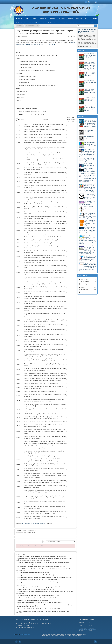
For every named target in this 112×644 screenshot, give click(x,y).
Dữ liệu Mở (70, 18)
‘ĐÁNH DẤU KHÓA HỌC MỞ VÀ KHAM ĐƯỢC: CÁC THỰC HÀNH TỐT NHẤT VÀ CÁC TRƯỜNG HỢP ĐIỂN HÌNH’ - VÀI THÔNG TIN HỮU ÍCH (87, 250)
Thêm (86, 18)
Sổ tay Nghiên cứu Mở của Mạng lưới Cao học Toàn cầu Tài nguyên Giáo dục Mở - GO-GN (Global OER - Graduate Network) (87, 124)
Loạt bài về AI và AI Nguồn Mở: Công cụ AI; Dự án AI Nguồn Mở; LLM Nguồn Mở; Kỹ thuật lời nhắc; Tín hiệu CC (87, 171)
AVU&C (94, 18)
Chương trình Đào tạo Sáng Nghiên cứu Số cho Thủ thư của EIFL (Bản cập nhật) (37, 603)
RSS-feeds (91, 631)
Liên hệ (91, 625)
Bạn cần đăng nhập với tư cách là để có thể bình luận (36, 546)
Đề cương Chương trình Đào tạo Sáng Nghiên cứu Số (30, 600)
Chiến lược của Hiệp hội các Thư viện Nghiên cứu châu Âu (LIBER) (34, 598)
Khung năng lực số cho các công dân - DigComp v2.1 (34, 523)
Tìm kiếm (81, 631)
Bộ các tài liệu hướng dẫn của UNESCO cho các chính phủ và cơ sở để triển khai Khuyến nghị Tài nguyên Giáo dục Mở (87, 179)
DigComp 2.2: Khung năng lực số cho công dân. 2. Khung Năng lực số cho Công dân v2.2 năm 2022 (41, 577)
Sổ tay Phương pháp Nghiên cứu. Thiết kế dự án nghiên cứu (90, 74)
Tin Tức (91, 623)
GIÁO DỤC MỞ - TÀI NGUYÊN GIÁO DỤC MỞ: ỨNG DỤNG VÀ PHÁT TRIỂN (87, 31)
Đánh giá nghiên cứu (63, 22)
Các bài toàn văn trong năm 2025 (90, 131)
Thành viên (82, 625)
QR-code (17, 634)
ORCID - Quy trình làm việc (90, 207)
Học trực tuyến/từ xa (20, 22)
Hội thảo (27, 18)
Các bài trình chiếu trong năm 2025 (89, 137)
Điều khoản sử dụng (77, 636)
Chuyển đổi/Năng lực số (33, 22)
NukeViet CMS (51, 636)
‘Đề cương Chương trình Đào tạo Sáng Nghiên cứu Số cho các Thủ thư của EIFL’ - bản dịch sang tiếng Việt (43, 611)
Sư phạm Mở (90, 22)
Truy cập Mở (53, 18)
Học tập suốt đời (51, 22)
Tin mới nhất (81, 50)
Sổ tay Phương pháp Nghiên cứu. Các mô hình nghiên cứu (90, 99)
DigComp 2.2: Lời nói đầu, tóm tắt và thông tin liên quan (31, 573)
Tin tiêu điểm (81, 117)
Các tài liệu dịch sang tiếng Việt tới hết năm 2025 (90, 160)
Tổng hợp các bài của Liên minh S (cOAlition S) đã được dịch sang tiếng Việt (90, 223)
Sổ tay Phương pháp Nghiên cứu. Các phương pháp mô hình (90, 91)
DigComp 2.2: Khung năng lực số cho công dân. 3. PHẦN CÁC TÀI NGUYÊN (36, 580)
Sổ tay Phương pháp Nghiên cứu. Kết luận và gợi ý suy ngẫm (90, 55)
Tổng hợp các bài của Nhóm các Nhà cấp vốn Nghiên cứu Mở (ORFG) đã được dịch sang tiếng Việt (87, 216)
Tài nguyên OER (43, 18)
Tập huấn (34, 18)
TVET (43, 22)
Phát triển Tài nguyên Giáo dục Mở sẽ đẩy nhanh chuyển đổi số (33, 589)
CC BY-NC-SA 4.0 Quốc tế (80, 634)
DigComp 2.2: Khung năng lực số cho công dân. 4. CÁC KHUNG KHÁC (34, 582)
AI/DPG (82, 22)
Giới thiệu (81, 623)
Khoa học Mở (79, 18)
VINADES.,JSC (68, 636)
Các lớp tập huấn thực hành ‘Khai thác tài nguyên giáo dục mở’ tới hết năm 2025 (87, 145)
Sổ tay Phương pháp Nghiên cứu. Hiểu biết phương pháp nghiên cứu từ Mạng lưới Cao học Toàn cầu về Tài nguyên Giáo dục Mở (87, 66)
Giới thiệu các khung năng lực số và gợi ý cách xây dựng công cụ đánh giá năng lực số (38, 566)
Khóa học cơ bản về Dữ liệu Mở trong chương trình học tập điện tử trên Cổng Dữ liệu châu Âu (87, 258)
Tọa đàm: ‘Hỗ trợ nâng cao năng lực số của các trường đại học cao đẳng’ (35, 596)
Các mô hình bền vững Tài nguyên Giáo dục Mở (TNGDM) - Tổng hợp (87, 203)
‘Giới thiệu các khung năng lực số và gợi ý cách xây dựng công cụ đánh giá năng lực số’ (39, 556)
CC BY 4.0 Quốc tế (50, 44)
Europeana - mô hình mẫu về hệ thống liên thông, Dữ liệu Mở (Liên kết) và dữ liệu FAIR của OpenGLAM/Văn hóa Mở (87, 230)
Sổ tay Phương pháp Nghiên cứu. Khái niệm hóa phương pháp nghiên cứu (90, 108)
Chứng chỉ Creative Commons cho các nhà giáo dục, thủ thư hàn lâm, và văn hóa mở (90, 197)
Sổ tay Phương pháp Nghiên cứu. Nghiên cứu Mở (90, 82)
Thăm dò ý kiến (83, 628)
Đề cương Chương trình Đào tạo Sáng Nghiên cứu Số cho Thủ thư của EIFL (36, 609)
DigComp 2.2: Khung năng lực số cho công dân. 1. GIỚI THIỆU (32, 575)
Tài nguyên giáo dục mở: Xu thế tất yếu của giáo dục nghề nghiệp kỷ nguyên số (37, 587)
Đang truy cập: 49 (26, 634)
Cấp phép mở (62, 18)
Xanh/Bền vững (74, 22)
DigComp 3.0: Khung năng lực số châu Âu (90, 165)
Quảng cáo (91, 628)
